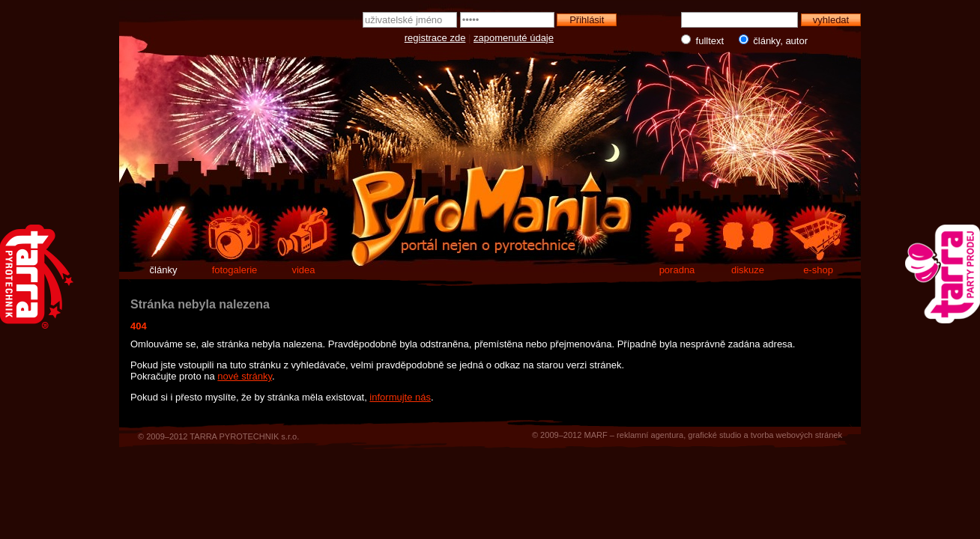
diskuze (748, 270)
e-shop (818, 270)
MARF (595, 435)
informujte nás (400, 397)
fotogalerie (235, 270)
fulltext (704, 40)
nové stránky (245, 376)
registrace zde (435, 38)
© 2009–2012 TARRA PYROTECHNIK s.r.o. (218, 436)
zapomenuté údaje (514, 38)
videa (303, 270)
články (164, 270)
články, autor (770, 40)
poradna (677, 270)
